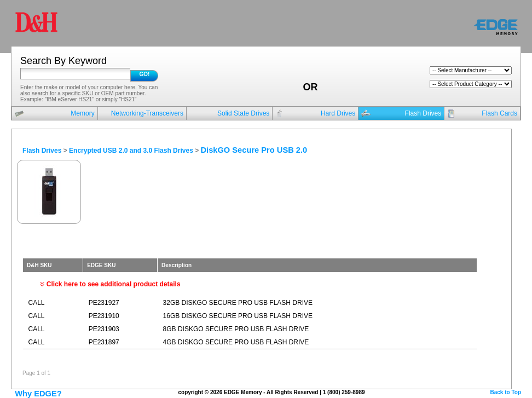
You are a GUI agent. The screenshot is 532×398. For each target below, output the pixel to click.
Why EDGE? (38, 394)
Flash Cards (499, 113)
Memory (82, 113)
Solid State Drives (243, 113)
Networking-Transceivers (147, 113)
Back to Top (506, 392)
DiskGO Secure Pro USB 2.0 (254, 150)
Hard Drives (338, 113)
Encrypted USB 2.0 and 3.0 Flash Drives (131, 151)
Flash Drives (423, 113)
